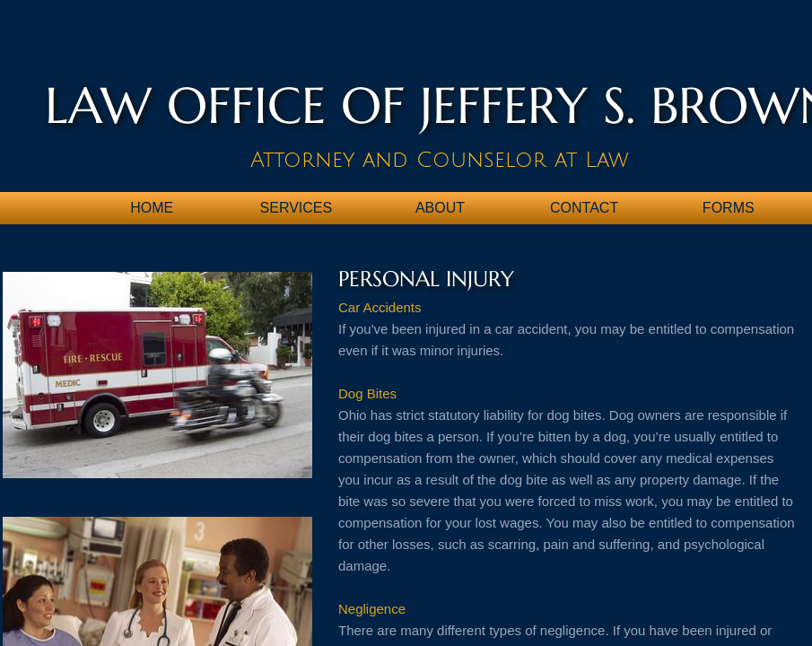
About (440, 208)
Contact (584, 208)
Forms (729, 208)
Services (297, 208)
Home (152, 208)
